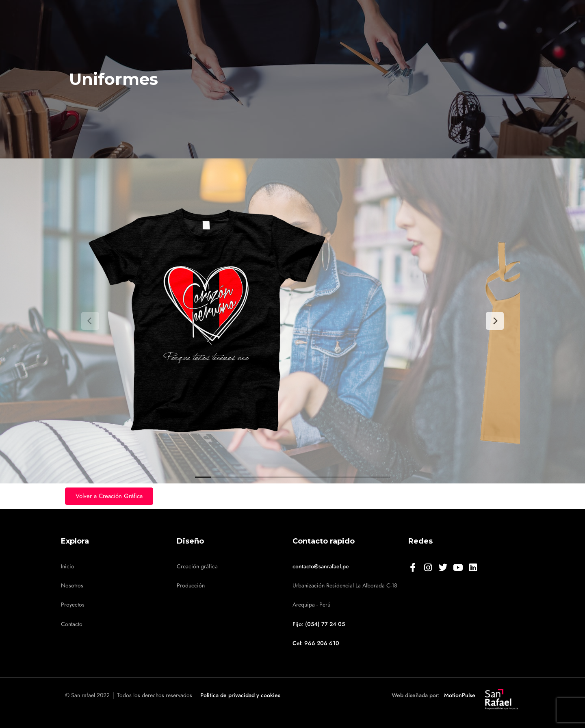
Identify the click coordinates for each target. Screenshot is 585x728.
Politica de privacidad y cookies (240, 695)
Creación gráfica (197, 567)
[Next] (495, 321)
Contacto (72, 624)
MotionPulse (460, 695)
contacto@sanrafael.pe (321, 567)
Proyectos (73, 605)
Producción (191, 586)
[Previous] (90, 321)
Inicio (68, 567)
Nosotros (72, 586)
